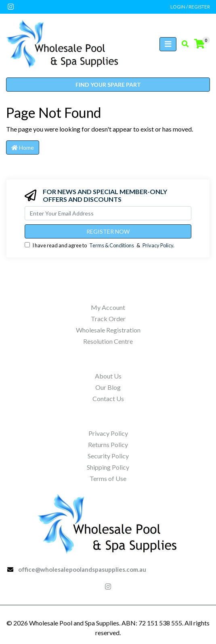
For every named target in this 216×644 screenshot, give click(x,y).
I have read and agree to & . (100, 245)
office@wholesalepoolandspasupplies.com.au (82, 569)
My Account (108, 307)
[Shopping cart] (199, 44)
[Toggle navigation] (168, 44)
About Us (108, 376)
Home (23, 147)
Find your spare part (108, 85)
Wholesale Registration (108, 330)
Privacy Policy (158, 245)
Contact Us (108, 398)
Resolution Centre (108, 341)
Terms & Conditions (112, 245)
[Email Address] (108, 213)
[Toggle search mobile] (183, 44)
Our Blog (108, 387)
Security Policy (108, 456)
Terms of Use (108, 478)
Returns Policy (108, 444)
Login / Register (190, 7)
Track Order (108, 319)
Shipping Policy (108, 467)
